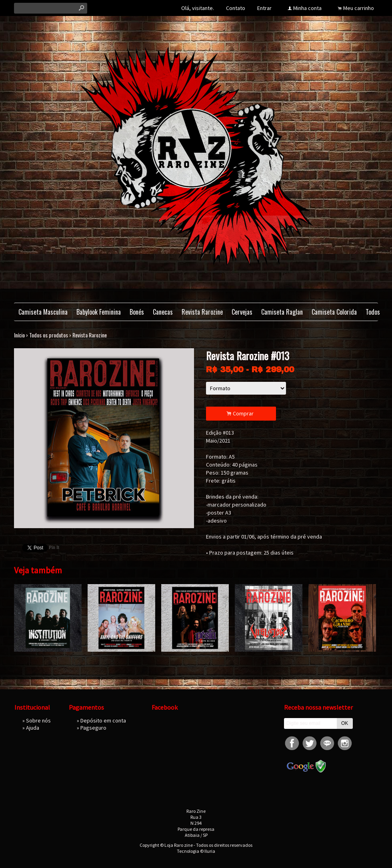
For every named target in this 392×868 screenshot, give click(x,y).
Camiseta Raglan (282, 312)
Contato (236, 8)
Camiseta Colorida (334, 312)
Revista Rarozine (202, 312)
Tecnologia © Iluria (196, 851)
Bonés (137, 312)
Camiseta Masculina (43, 312)
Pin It (54, 547)
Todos (373, 312)
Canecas (163, 312)
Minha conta (307, 8)
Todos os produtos (49, 335)
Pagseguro (93, 728)
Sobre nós (38, 720)
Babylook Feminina (99, 312)
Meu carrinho (359, 8)
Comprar (241, 414)
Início (19, 335)
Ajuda (33, 728)
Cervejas (242, 312)
